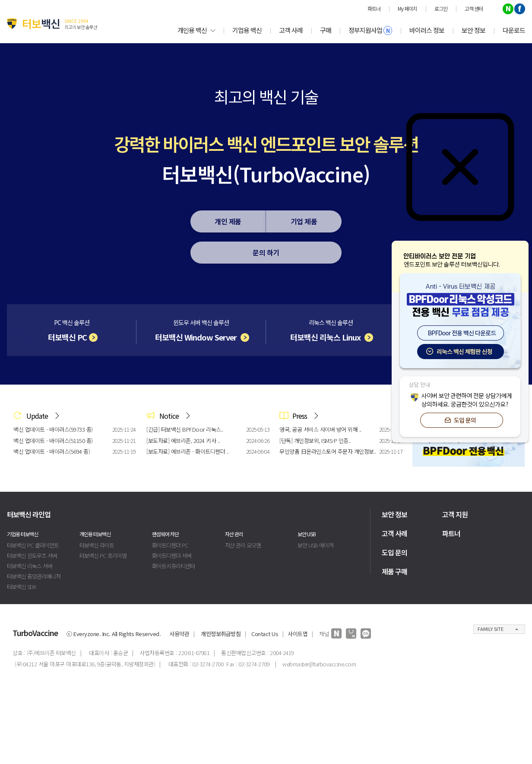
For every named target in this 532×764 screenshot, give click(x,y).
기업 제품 (304, 221)
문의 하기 (266, 252)
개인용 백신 (196, 30)
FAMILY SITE (491, 629)
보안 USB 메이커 (315, 545)
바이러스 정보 (427, 30)
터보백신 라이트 (97, 545)
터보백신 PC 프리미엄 (103, 555)
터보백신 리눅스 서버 (30, 566)
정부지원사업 (370, 30)
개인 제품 (228, 221)
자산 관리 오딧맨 (243, 545)
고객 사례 (291, 30)
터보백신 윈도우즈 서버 (32, 555)
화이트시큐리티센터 (173, 566)
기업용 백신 (247, 30)
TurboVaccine (35, 633)
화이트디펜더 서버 (172, 555)
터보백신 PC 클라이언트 (33, 545)
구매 (326, 30)
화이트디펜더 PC (170, 545)
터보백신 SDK (22, 587)
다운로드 (514, 30)
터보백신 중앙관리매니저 (34, 576)
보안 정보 (473, 30)
